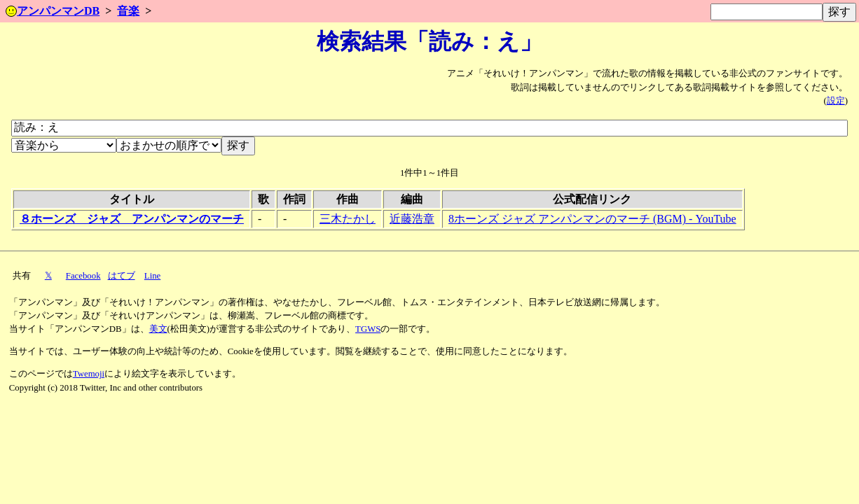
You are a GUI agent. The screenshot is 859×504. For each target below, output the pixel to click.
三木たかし (348, 219)
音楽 (128, 11)
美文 (158, 329)
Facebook (83, 276)
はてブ (122, 276)
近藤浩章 (412, 219)
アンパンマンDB (53, 11)
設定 (836, 101)
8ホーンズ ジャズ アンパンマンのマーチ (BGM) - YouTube (592, 219)
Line (152, 276)
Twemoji (89, 374)
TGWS (368, 329)
